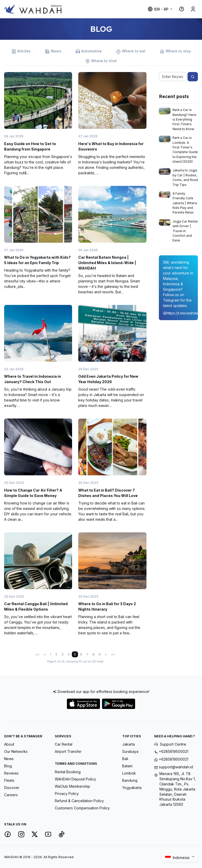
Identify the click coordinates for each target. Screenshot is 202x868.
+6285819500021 (174, 751)
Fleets (9, 780)
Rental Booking (68, 772)
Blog (8, 766)
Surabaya (130, 751)
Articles (21, 51)
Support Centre (173, 744)
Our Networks (16, 751)
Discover (12, 788)
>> (113, 654)
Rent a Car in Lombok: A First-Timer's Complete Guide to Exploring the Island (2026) (185, 150)
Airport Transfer (68, 751)
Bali (125, 759)
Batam (127, 766)
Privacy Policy (67, 794)
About (9, 744)
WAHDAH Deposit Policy (75, 779)
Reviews (11, 773)
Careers (11, 795)
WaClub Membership (72, 786)
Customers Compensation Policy (82, 808)
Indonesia (178, 858)
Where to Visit (101, 61)
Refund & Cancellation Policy (79, 801)
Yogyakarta (132, 788)
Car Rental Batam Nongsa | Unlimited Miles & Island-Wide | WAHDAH (107, 263)
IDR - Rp (158, 9)
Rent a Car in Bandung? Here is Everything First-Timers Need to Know (184, 119)
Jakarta (129, 744)
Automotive (89, 51)
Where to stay (175, 51)
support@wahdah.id (176, 767)
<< (37, 654)
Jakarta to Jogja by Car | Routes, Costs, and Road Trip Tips (185, 177)
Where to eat (131, 51)
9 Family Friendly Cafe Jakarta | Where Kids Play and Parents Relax (185, 203)
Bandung (130, 780)
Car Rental (64, 744)
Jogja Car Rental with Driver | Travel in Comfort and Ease (185, 231)
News (53, 51)
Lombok (129, 773)
